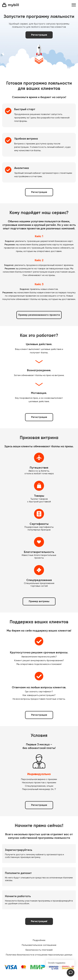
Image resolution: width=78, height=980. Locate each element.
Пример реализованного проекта (39, 315)
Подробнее (39, 940)
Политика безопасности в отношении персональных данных (39, 955)
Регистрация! (39, 921)
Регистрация (39, 35)
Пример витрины (39, 601)
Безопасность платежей (39, 950)
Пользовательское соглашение (39, 945)
